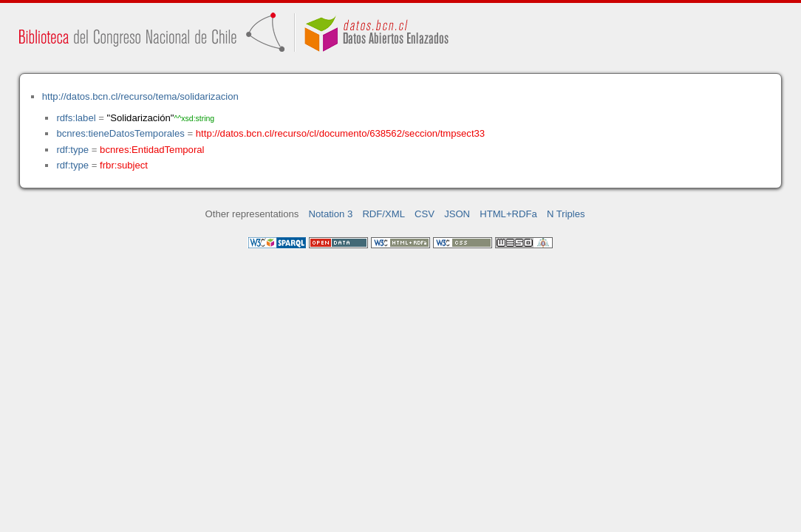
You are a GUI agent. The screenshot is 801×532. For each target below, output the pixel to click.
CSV (425, 214)
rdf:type (72, 150)
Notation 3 (331, 214)
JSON (457, 214)
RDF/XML (384, 214)
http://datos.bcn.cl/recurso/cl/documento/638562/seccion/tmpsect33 (340, 133)
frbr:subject (124, 165)
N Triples (566, 214)
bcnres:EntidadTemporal (152, 150)
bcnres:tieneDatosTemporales (120, 133)
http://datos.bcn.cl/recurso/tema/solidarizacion (140, 96)
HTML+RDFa (508, 214)
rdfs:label (76, 118)
